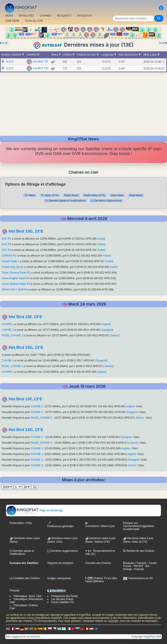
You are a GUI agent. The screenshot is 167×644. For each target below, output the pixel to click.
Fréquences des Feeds (64, 596)
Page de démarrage (34, 510)
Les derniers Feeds (62, 599)
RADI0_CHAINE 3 (13, 335)
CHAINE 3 (37, 465)
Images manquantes (59, 578)
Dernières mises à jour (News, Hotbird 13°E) (100, 540)
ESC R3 (6, 250)
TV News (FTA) (50, 195)
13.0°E (9, 62)
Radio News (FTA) (95, 195)
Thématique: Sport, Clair (27, 596)
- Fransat (137, 569)
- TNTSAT (137, 566)
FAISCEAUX (84, 16)
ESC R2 (6, 244)
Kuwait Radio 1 (11, 261)
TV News (30, 195)
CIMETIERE (12, 21)
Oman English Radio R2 (16, 278)
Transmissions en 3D (138, 578)
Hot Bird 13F (40, 61)
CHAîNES (45, 16)
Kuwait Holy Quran (13, 267)
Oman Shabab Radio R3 (16, 284)
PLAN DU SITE (34, 21)
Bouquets (129, 563)
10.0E (162, 43)
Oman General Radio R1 (16, 273)
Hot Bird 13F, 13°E (25, 317)
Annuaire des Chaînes (98, 563)
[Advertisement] (83, 103)
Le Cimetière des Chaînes (25, 578)
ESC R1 (6, 239)
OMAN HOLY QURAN (15, 290)
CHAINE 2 (8, 330)
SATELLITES (26, 16)
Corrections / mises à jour (100, 525)
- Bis (146, 566)
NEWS (9, 16)
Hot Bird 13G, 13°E (26, 231)
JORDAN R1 (9, 256)
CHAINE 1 (8, 324)
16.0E (5, 43)
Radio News (71, 195)
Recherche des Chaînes (139, 551)
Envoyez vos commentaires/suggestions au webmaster (139, 526)
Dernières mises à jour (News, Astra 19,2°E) (138, 540)
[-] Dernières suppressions (106, 201)
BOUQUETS (64, 16)
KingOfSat (149, 637)
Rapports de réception (60, 563)
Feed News (136, 195)
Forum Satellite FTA (63, 602)
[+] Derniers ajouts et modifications (65, 201)
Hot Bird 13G (41, 68)
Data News (117, 195)
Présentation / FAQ (21, 523)
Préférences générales (61, 525)
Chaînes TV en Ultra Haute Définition (101, 580)
